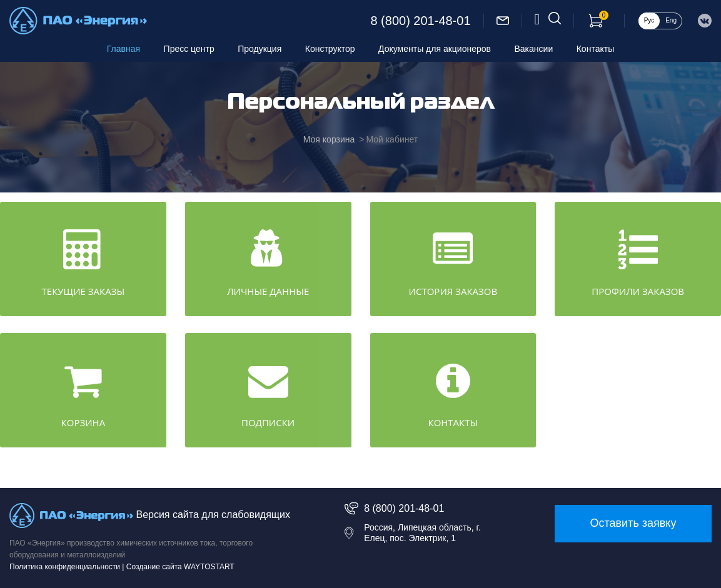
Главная (124, 49)
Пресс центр (189, 49)
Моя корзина (329, 139)
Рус (649, 20)
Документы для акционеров (435, 49)
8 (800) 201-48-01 (420, 21)
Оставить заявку (633, 523)
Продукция (260, 49)
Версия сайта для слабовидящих (213, 515)
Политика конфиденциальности (65, 567)
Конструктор (330, 49)
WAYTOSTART (209, 567)
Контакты (595, 49)
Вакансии (534, 49)
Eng (671, 20)
